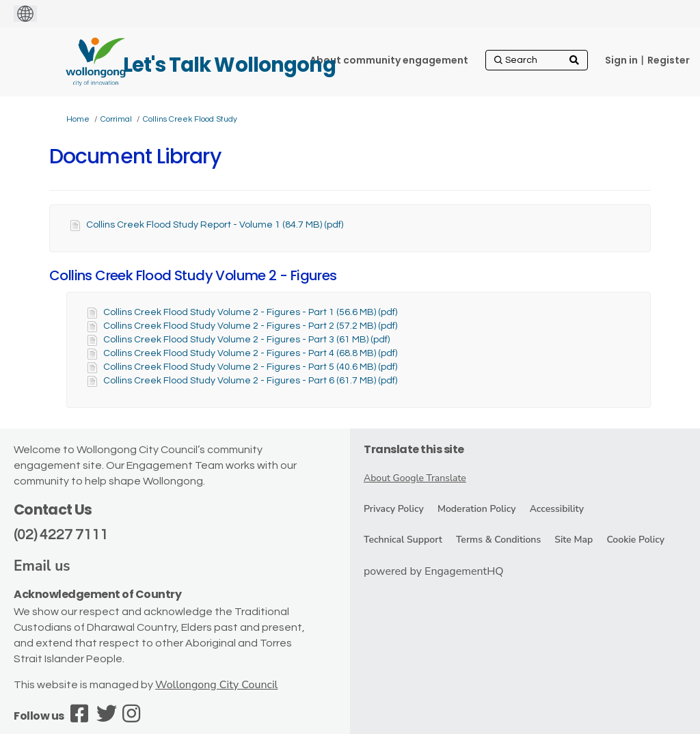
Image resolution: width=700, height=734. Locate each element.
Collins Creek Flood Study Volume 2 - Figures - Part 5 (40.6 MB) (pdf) (250, 367)
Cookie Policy (635, 540)
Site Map (574, 540)
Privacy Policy (394, 509)
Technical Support (403, 540)
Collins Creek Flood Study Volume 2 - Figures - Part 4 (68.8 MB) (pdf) (250, 353)
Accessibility (557, 509)
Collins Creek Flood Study (190, 119)
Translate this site (414, 449)
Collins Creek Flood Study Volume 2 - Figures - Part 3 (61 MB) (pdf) (246, 340)
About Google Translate (415, 478)
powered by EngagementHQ (434, 571)
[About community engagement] (389, 60)
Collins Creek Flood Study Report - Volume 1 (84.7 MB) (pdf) (215, 225)
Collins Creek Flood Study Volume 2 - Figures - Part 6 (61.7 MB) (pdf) (250, 381)
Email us (42, 566)
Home (78, 119)
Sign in (621, 60)
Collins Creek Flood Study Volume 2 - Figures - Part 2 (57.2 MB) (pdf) (250, 326)
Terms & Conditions (498, 540)
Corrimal (116, 119)
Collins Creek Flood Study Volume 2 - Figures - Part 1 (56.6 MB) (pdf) (250, 312)
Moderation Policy (477, 509)
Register (669, 60)
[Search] (537, 60)
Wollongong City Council (216, 685)
